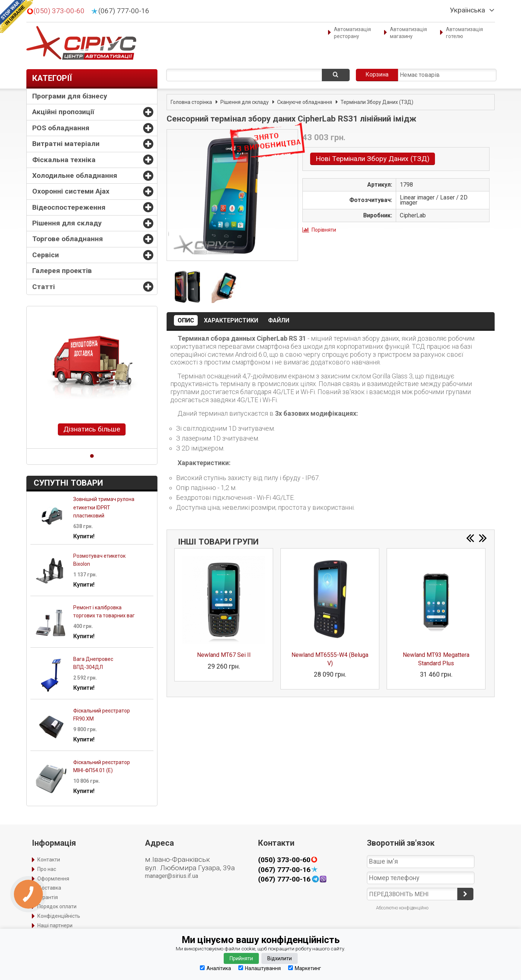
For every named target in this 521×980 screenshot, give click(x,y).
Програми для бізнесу (70, 96)
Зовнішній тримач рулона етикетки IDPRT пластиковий (104, 507)
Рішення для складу (67, 223)
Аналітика (215, 968)
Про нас (47, 869)
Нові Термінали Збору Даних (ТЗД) (373, 159)
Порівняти (324, 230)
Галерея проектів (62, 271)
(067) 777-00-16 (124, 11)
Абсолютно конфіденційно (402, 908)
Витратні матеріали (66, 144)
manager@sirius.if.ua (172, 876)
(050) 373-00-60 (59, 11)
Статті (44, 287)
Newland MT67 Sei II (224, 655)
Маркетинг (305, 968)
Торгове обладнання (68, 239)
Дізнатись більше (92, 429)
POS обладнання (61, 128)
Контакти (49, 860)
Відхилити (280, 958)
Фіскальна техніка (64, 160)
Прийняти (241, 958)
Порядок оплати (57, 906)
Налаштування (260, 968)
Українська (468, 10)
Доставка (49, 888)
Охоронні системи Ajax (71, 191)
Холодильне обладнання (75, 175)
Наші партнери (55, 925)
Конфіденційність (59, 916)
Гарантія (48, 897)
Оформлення (53, 879)
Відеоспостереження (69, 207)
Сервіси (46, 255)
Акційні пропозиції (63, 112)
